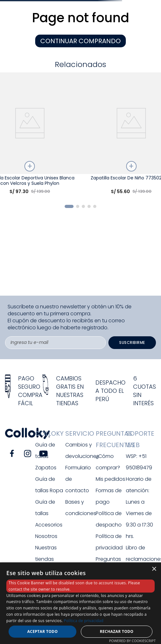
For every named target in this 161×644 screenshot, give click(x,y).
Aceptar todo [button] (42, 631)
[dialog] (80, 603)
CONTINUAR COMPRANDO (80, 41)
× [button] (154, 569)
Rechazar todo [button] (117, 631)
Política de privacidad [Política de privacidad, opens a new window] (84, 621)
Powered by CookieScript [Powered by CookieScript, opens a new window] (132, 641)
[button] (69, 206)
